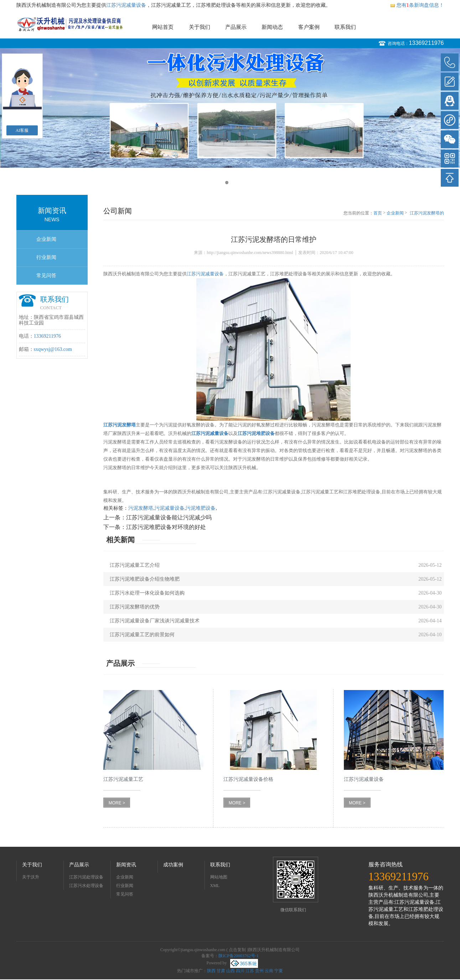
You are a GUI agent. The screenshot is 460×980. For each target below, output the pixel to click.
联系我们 (345, 27)
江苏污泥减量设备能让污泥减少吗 (169, 517)
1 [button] (227, 183)
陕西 (211, 971)
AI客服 (22, 130)
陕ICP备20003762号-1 (239, 956)
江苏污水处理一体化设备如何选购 (147, 593)
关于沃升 (31, 877)
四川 (240, 971)
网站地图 (219, 877)
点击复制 (237, 950)
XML (215, 886)
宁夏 (279, 971)
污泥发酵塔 (141, 508)
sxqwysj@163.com (53, 349)
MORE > (117, 803)
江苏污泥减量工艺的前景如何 (142, 635)
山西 (231, 971)
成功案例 (173, 865)
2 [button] (234, 183)
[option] (230, 108)
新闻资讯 (126, 865)
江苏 (250, 971)
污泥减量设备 (170, 508)
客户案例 (309, 27)
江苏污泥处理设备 (86, 877)
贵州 (259, 971)
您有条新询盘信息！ (417, 5)
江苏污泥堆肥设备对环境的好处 (166, 527)
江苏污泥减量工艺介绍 (135, 565)
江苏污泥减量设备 (126, 5)
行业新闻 (46, 257)
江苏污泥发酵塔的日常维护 (427, 213)
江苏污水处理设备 (86, 886)
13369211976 (427, 43)
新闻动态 (272, 27)
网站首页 (163, 27)
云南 (269, 971)
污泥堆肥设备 (201, 508)
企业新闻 (46, 239)
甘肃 (221, 971)
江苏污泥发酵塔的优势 (135, 607)
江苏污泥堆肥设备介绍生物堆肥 (145, 579)
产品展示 (236, 27)
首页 (378, 213)
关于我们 (200, 27)
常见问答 (46, 276)
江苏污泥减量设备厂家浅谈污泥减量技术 (155, 621)
